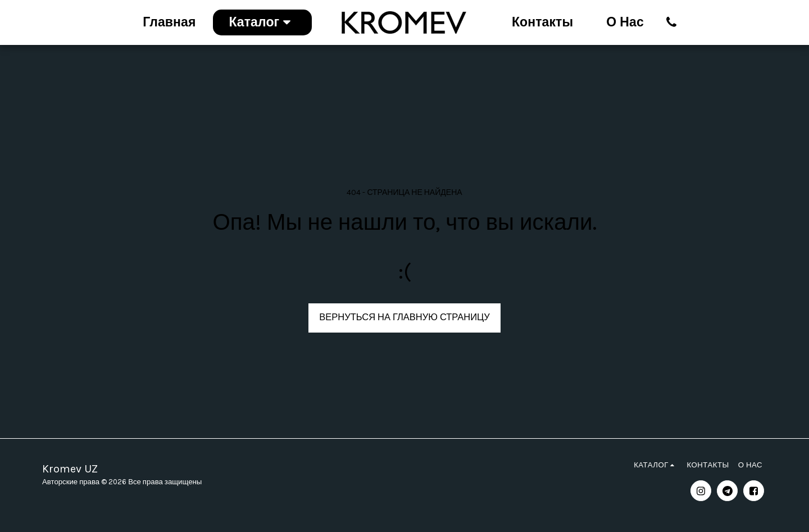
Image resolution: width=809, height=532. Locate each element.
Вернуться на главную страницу (404, 317)
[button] (672, 22)
